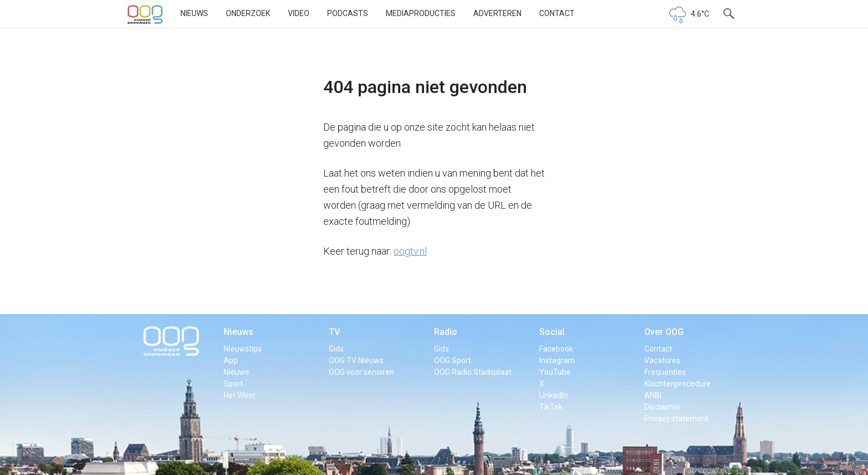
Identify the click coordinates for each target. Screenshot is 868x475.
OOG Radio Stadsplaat (473, 372)
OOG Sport (453, 360)
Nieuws (194, 13)
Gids (336, 349)
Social (552, 332)
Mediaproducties (421, 13)
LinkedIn (554, 395)
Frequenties (665, 372)
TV (334, 332)
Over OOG (664, 332)
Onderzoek (248, 13)
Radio (446, 332)
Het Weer (240, 395)
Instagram (557, 360)
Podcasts (348, 13)
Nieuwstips (243, 349)
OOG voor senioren (361, 372)
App (231, 360)
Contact (557, 13)
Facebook (556, 349)
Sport (233, 384)
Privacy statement (676, 419)
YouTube (555, 372)
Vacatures (662, 360)
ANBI (653, 395)
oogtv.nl (410, 251)
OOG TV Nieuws (356, 360)
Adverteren (497, 13)
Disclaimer (663, 407)
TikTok (551, 407)
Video (299, 13)
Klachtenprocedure (678, 384)
